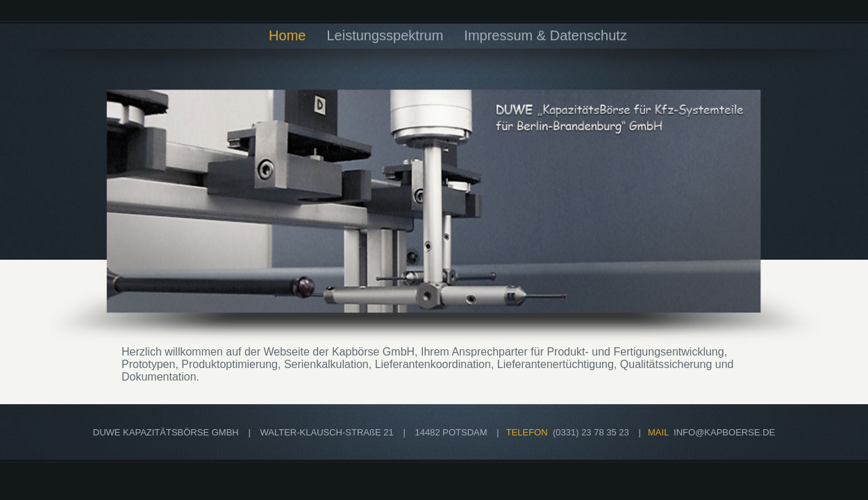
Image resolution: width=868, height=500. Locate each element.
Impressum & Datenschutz (545, 35)
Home (287, 35)
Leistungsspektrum (385, 35)
